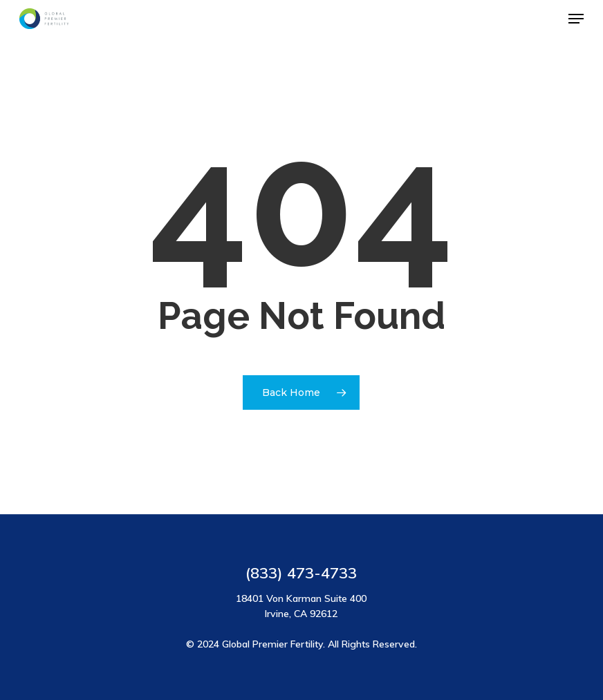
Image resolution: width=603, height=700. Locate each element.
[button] (576, 19)
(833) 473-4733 (301, 573)
